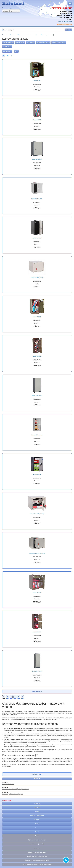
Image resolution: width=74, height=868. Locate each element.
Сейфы (37, 836)
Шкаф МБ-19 (37, 120)
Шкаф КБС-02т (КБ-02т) (37, 514)
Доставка (37, 812)
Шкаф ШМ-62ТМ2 (37, 159)
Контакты (37, 808)
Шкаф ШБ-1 (37, 80)
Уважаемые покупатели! (8, 784)
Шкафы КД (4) (31, 43)
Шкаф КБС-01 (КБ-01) (37, 277)
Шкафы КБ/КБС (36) (8, 43)
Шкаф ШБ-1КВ (37, 593)
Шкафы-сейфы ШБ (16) (43, 43)
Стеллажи (37, 848)
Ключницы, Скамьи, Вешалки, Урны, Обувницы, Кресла (37, 864)
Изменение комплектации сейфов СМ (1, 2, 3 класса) (15, 789)
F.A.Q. (37, 824)
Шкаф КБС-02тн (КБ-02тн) (37, 553)
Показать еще (37, 691)
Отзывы (37, 832)
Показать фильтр (37, 774)
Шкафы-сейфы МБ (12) (59, 43)
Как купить (37, 820)
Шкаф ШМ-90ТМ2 (37, 396)
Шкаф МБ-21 (37, 632)
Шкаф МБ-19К (37, 356)
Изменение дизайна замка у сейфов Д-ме (13, 794)
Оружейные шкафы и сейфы (37, 844)
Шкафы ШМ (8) (20, 43)
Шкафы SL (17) (7, 46)
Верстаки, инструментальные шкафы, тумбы (37, 860)
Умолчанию (7, 51)
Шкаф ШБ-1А (37, 317)
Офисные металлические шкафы (37, 840)
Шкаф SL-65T (37, 238)
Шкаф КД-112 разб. (37, 435)
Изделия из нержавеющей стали (37, 852)
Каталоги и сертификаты (37, 816)
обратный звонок (64, 24)
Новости (37, 779)
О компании (37, 804)
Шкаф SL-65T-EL (37, 474)
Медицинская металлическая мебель (37, 856)
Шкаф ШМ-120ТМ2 (37, 671)
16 (16, 51)
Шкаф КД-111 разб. (37, 199)
